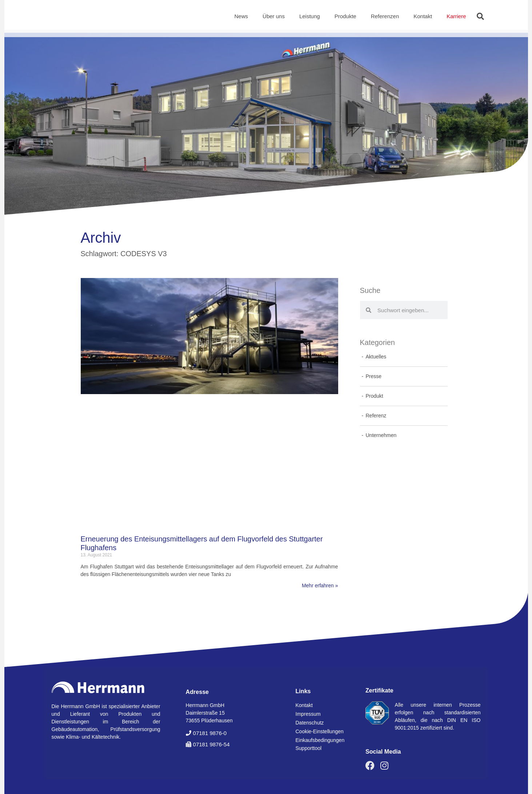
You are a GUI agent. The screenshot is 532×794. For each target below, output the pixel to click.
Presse (374, 376)
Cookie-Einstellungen (320, 731)
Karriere (456, 16)
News (241, 16)
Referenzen (385, 16)
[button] (480, 16)
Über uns (274, 16)
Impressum (308, 714)
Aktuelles (376, 357)
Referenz (376, 416)
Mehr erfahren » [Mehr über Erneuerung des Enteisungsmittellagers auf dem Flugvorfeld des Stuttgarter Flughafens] (320, 585)
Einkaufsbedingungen (320, 740)
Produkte (345, 16)
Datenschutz (310, 723)
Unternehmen (381, 435)
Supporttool (309, 748)
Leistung (310, 16)
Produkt (375, 396)
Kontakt (423, 16)
